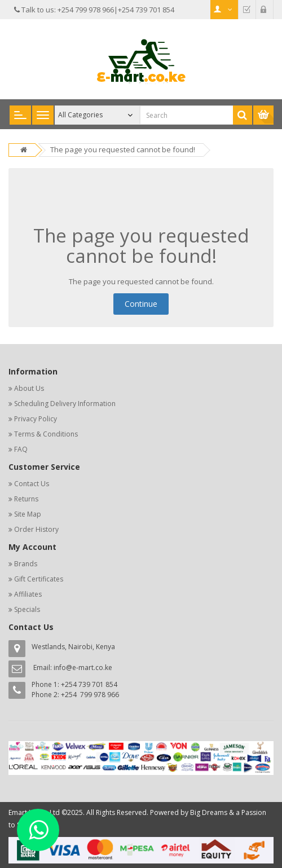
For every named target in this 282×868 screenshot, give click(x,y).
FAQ (21, 449)
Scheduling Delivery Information (65, 404)
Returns (26, 499)
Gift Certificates (39, 579)
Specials (27, 609)
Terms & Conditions (46, 434)
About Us (29, 388)
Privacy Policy (36, 419)
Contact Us (32, 484)
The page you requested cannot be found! (123, 149)
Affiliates (28, 594)
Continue (141, 304)
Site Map (28, 514)
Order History (36, 529)
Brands (26, 564)
